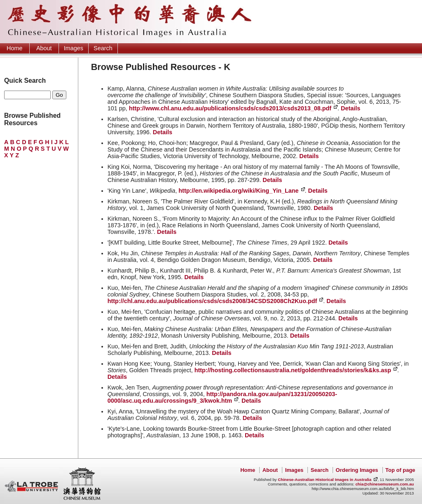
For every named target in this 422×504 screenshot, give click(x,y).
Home (14, 48)
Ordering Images (357, 470)
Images (74, 48)
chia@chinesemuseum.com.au (384, 484)
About (44, 48)
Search (103, 48)
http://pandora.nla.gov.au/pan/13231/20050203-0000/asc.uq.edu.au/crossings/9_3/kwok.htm (222, 397)
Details (350, 108)
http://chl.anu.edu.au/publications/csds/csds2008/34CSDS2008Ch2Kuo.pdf (212, 301)
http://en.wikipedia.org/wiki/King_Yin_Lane (238, 191)
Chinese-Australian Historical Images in (325, 479)
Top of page (400, 470)
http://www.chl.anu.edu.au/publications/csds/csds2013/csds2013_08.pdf (230, 108)
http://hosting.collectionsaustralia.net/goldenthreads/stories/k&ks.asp (293, 370)
